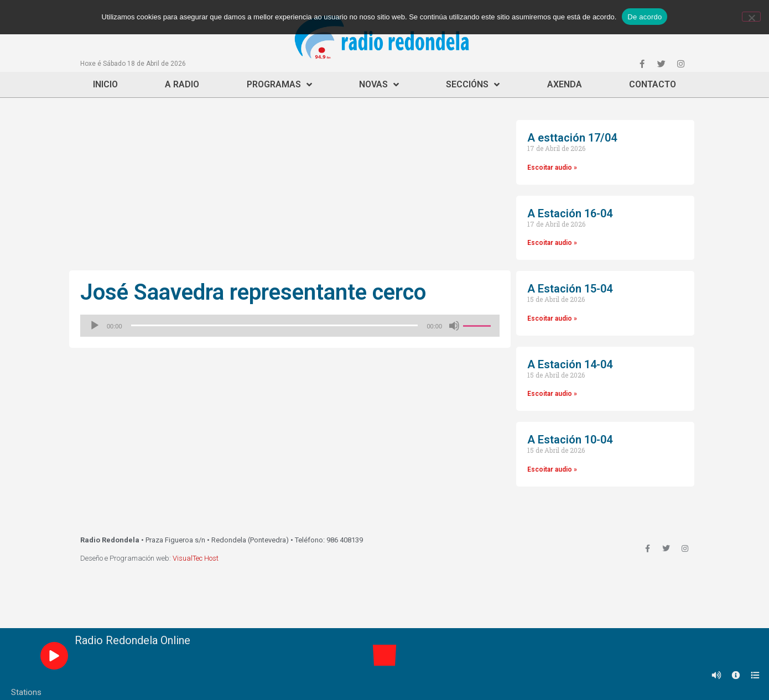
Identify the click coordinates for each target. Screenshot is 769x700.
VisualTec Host (196, 558)
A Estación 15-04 (570, 289)
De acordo (645, 17)
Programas (279, 85)
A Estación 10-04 (570, 440)
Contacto (653, 84)
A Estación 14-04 (570, 364)
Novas (379, 85)
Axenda (565, 84)
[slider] (275, 325)
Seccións (473, 85)
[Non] (751, 17)
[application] (290, 326)
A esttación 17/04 (572, 138)
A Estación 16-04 (570, 213)
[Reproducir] (95, 326)
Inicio (105, 84)
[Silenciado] (454, 326)
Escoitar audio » (552, 168)
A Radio (182, 84)
